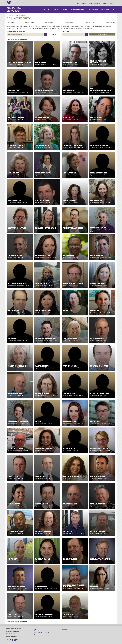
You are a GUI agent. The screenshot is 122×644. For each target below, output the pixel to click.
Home (8, 13)
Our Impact (65, 7)
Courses (77, 2)
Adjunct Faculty (29, 20)
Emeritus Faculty (90, 20)
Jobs (63, 631)
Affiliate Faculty (69, 20)
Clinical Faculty (49, 20)
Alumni (84, 2)
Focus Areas (66, 29)
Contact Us (105, 2)
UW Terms (35, 643)
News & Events (105, 7)
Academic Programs (77, 7)
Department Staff (110, 20)
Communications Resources (42, 632)
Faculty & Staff (14, 13)
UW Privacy (29, 643)
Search (114, 7)
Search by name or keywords (16, 29)
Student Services (92, 7)
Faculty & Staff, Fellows (94, 2)
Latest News (65, 627)
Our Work (55, 7)
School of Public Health (12, 629)
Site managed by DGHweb (46, 643)
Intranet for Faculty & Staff (42, 631)
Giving (112, 2)
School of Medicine (11, 631)
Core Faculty (10, 20)
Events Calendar (39, 629)
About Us (46, 7)
